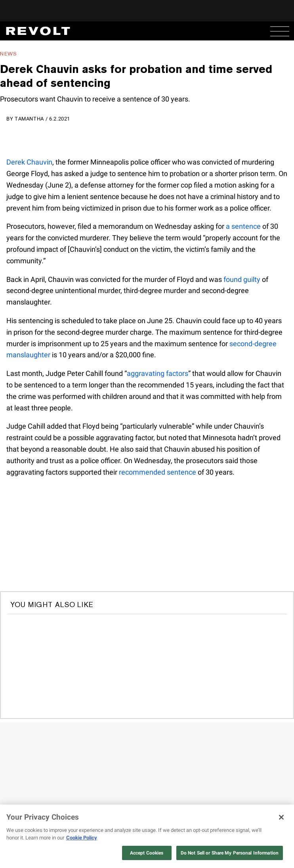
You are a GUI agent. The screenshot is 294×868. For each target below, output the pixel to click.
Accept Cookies (147, 853)
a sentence (243, 226)
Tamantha (29, 119)
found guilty (242, 279)
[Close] (281, 817)
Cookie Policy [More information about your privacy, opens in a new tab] (82, 838)
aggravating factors (157, 373)
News (9, 54)
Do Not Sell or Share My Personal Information (230, 853)
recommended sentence (157, 472)
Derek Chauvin (29, 162)
